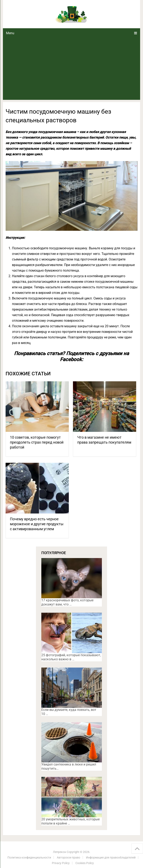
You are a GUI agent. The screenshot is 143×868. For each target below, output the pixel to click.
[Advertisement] (71, 69)
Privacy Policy (61, 863)
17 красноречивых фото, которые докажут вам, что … (67, 602)
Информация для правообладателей (111, 857)
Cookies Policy (85, 863)
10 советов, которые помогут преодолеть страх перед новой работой (37, 442)
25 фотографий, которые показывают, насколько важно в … (71, 657)
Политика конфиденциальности (29, 857)
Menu (10, 33)
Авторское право (69, 857)
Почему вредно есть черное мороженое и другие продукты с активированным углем (37, 524)
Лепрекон (60, 852)
